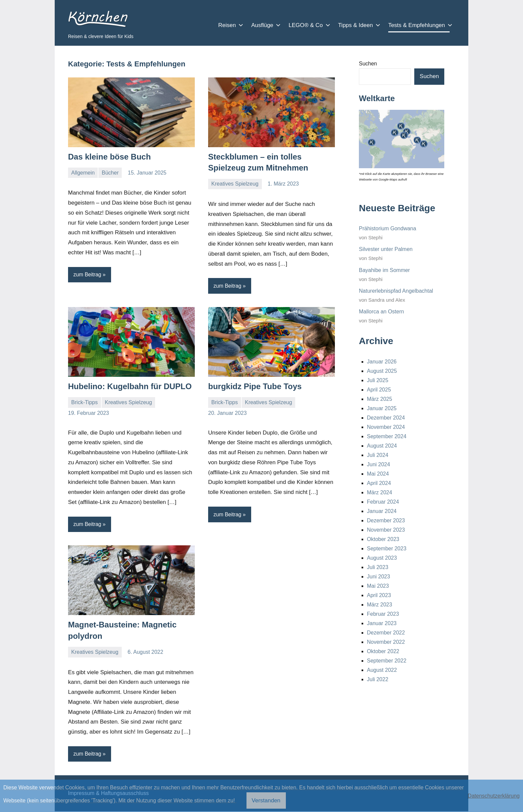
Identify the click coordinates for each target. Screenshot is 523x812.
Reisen (229, 25)
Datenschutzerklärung (494, 796)
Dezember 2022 (386, 633)
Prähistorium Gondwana (388, 228)
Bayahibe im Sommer (384, 270)
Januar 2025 (382, 408)
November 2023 (386, 530)
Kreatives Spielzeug (235, 184)
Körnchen (96, 19)
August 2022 (382, 670)
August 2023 (382, 558)
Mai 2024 (378, 474)
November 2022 (386, 642)
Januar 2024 (382, 511)
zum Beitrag (88, 275)
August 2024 (382, 446)
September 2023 (387, 549)
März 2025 (380, 399)
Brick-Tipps (85, 403)
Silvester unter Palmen (386, 249)
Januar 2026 (382, 362)
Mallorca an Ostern (381, 312)
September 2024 (387, 436)
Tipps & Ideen (358, 25)
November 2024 (386, 427)
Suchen (368, 64)
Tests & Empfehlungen (419, 25)
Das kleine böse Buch (109, 157)
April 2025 (379, 390)
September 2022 (387, 661)
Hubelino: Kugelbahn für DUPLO (130, 387)
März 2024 (380, 492)
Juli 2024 (378, 455)
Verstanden (266, 800)
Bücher (110, 173)
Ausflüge (265, 25)
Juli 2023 (378, 567)
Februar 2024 (383, 502)
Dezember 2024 (386, 418)
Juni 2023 (378, 577)
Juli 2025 (378, 380)
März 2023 (380, 605)
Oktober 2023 (383, 539)
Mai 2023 (378, 586)
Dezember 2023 (386, 520)
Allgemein (83, 173)
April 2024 (379, 483)
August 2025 (382, 371)
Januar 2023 (382, 623)
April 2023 (379, 595)
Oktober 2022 (383, 651)
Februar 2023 (383, 614)
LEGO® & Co (308, 25)
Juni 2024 (378, 464)
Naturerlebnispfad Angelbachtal (396, 291)
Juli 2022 (378, 679)
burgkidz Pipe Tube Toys (255, 387)
